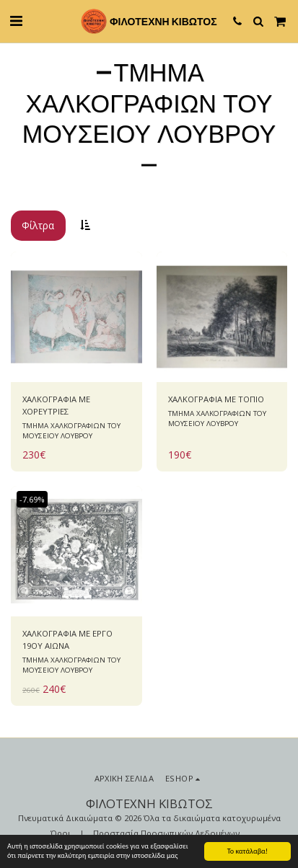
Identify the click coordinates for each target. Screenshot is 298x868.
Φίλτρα (38, 225)
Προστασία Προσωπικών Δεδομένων (166, 833)
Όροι (61, 833)
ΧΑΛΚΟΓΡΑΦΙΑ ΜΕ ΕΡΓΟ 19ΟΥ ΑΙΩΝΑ (67, 639)
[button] (16, 21)
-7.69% (32, 499)
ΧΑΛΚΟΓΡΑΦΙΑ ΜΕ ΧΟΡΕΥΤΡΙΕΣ (56, 405)
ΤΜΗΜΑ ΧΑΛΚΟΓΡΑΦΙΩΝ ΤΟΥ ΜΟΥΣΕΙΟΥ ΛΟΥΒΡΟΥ (71, 431)
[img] (76, 317)
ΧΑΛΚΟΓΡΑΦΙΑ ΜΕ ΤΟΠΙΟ (216, 399)
